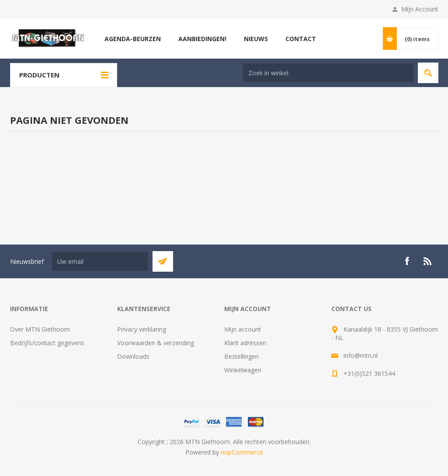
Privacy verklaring (142, 329)
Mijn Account (420, 9)
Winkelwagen (243, 370)
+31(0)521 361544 (369, 373)
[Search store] (328, 73)
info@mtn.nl (361, 355)
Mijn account (243, 329)
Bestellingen (241, 356)
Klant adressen (245, 343)
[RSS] (428, 261)
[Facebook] (407, 261)
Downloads (133, 356)
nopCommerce (242, 452)
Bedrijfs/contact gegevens (47, 343)
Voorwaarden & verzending (156, 343)
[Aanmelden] (100, 261)
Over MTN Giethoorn (40, 329)
